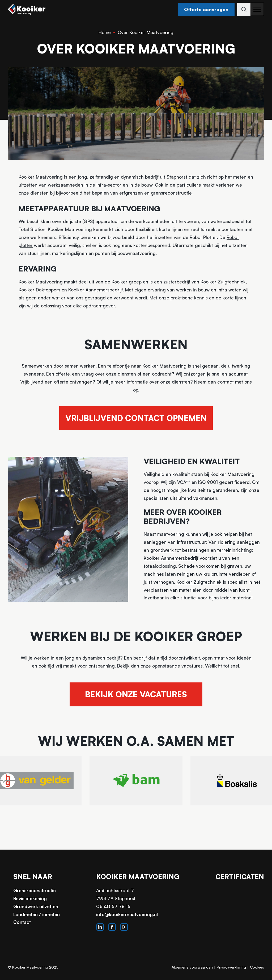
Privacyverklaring (231, 967)
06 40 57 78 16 (113, 906)
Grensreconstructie (35, 890)
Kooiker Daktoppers (39, 290)
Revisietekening (30, 898)
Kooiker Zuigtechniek (223, 282)
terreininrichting (235, 550)
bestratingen (196, 550)
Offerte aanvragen (204, 9)
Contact (22, 922)
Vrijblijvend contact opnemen (136, 418)
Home (105, 32)
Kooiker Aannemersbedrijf (95, 290)
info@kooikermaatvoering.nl (127, 914)
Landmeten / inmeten (37, 914)
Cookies (257, 967)
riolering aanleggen (239, 542)
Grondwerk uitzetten (36, 906)
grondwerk (162, 550)
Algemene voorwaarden (192, 967)
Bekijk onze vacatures (136, 694)
